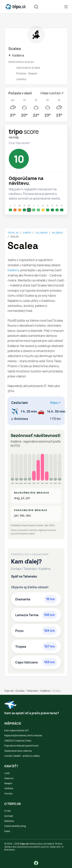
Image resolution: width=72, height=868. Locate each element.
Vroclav (9, 793)
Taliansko (42, 233)
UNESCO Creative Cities (18, 741)
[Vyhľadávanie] (36, 7)
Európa (27, 233)
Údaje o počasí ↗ (52, 93)
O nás (8, 811)
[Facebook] (36, 863)
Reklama (9, 821)
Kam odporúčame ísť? (17, 730)
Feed (7, 831)
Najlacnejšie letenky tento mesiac (23, 735)
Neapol (8, 783)
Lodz (7, 773)
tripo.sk (13, 233)
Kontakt (9, 816)
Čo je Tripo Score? (19, 143)
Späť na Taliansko (24, 576)
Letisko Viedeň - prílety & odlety (22, 756)
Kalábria (57, 233)
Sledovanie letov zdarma (18, 751)
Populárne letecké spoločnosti (22, 746)
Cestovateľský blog (15, 826)
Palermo (9, 778)
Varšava (9, 788)
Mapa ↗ (55, 403)
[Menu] (66, 7)
